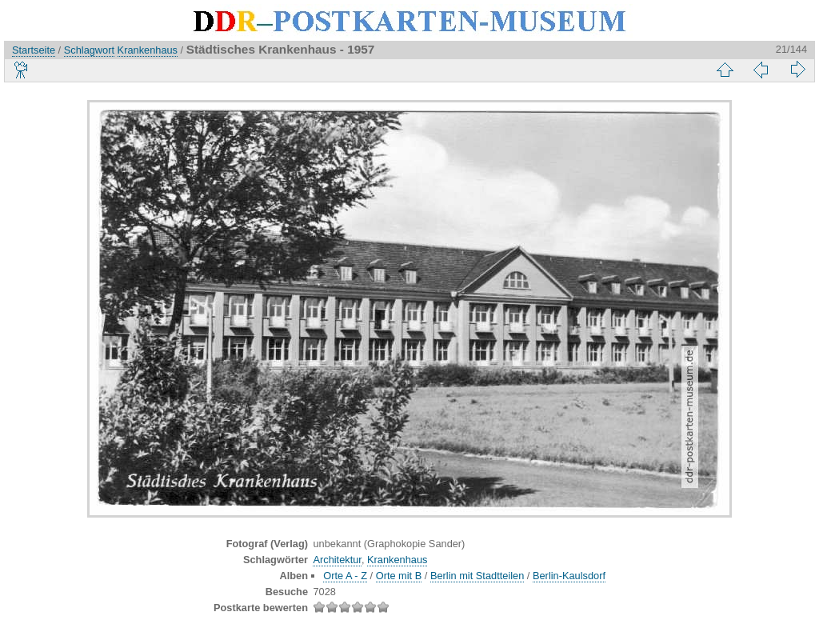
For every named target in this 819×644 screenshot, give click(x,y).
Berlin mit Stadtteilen (477, 576)
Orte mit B (399, 576)
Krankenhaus (148, 50)
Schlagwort (89, 50)
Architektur (337, 560)
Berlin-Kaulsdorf (569, 576)
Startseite (34, 50)
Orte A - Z (345, 576)
